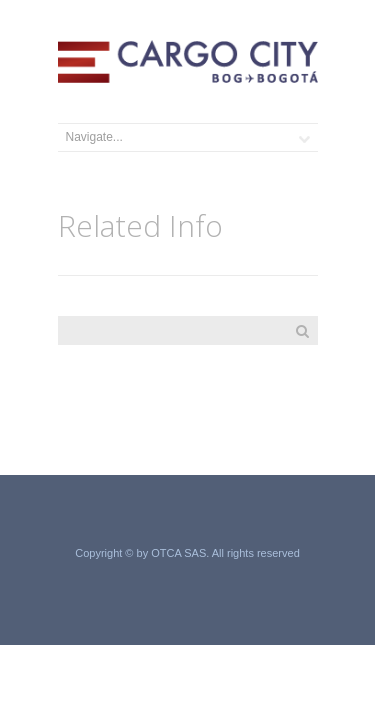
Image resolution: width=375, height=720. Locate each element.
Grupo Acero (187, 575)
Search (303, 331)
